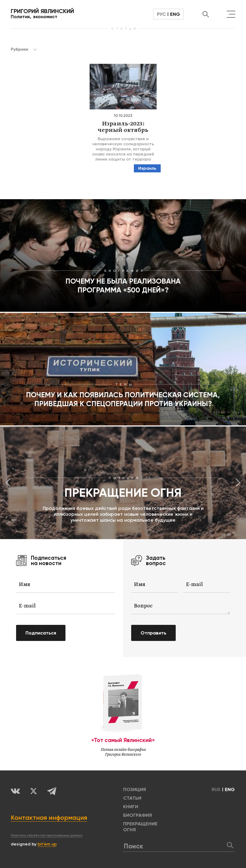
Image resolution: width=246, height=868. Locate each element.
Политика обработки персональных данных (47, 835)
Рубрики (24, 49)
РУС (161, 14)
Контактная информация (49, 817)
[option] (123, 483)
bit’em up (47, 844)
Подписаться (41, 633)
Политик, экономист (42, 14)
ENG (175, 14)
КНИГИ (131, 807)
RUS (216, 789)
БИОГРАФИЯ (137, 815)
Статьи (132, 798)
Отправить (153, 633)
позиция (135, 789)
